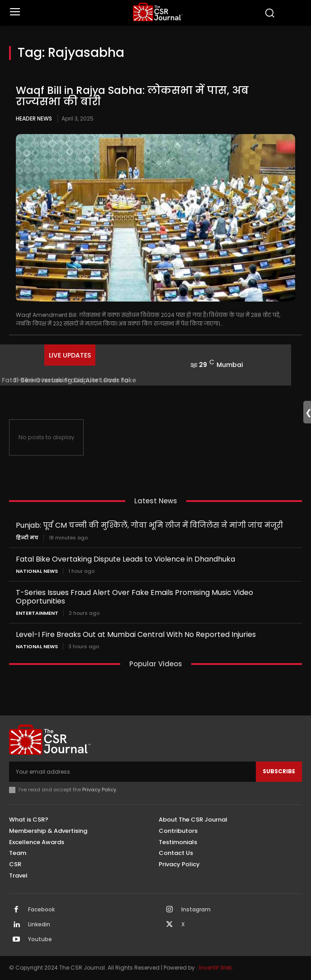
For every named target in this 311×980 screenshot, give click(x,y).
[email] (132, 771)
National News (37, 571)
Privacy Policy (99, 790)
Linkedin (39, 924)
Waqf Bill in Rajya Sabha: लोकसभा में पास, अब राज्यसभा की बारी (132, 96)
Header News (34, 118)
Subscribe (279, 771)
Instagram (196, 910)
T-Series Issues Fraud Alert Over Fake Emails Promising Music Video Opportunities (134, 597)
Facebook (41, 910)
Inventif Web (216, 968)
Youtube (40, 939)
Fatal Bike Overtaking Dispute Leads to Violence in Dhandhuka (125, 559)
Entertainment (37, 613)
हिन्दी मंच (27, 538)
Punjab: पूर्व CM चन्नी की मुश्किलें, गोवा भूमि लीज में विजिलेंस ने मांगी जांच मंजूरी (149, 525)
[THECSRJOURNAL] (158, 12)
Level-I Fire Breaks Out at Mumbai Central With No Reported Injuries (136, 634)
